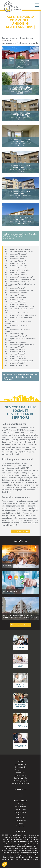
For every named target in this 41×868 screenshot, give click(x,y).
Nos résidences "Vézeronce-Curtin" (19, 361)
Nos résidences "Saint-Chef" (16, 313)
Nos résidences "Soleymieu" (16, 342)
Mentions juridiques (20, 781)
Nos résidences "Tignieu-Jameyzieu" (19, 345)
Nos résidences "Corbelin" (15, 263)
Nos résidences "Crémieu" (15, 268)
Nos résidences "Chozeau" (15, 261)
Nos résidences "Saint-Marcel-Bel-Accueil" (19, 318)
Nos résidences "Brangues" (16, 254)
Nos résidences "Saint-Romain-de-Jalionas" (18, 322)
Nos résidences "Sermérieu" (16, 336)
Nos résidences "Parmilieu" (16, 304)
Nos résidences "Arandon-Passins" (18, 249)
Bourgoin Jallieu (21, 809)
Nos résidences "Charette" (15, 259)
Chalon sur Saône (20, 812)
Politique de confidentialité (21, 783)
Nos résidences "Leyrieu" (15, 288)
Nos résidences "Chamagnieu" (17, 256)
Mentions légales (21, 775)
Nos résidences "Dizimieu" (16, 272)
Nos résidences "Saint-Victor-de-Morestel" (18, 330)
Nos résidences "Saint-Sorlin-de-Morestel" (18, 326)
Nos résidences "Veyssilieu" (16, 358)
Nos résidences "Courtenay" (16, 265)
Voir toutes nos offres (21, 531)
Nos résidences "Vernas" (15, 354)
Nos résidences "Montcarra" (16, 293)
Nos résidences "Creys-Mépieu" (18, 270)
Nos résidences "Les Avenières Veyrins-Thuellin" (20, 285)
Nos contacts (21, 773)
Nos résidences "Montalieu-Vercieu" (19, 290)
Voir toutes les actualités (21, 625)
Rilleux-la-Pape (21, 818)
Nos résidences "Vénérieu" (15, 351)
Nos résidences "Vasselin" (15, 349)
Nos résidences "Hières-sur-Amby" (19, 277)
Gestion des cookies (21, 778)
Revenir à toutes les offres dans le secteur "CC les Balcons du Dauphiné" (20, 377)
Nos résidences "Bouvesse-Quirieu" (19, 252)
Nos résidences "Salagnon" (16, 334)
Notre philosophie (20, 767)
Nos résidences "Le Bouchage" (17, 282)
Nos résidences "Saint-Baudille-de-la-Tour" (20, 310)
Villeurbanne (20, 826)
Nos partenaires (20, 770)
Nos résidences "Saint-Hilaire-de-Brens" (21, 315)
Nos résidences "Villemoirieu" (17, 365)
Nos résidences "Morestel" (16, 297)
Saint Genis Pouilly (20, 820)
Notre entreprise (20, 764)
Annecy (20, 804)
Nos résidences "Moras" (15, 295)
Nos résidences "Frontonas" (16, 275)
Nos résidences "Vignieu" (15, 363)
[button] (5, 864)
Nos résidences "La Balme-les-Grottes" (20, 279)
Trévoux (20, 823)
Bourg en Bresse (21, 807)
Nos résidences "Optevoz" (16, 299)
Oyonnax (21, 815)
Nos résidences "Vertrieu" (15, 356)
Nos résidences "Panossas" (16, 302)
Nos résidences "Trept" (14, 347)
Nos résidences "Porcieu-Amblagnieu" (20, 306)
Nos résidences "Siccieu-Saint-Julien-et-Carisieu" (20, 339)
